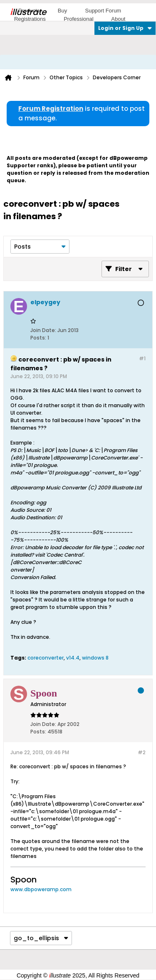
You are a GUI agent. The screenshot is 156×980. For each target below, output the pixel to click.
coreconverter (46, 658)
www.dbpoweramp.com (41, 889)
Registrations (30, 19)
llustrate (28, 12)
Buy (62, 11)
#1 (142, 358)
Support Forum (103, 11)
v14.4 (73, 658)
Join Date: (43, 330)
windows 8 (95, 658)
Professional (79, 19)
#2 (142, 752)
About (118, 19)
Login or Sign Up (125, 28)
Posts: (38, 338)
